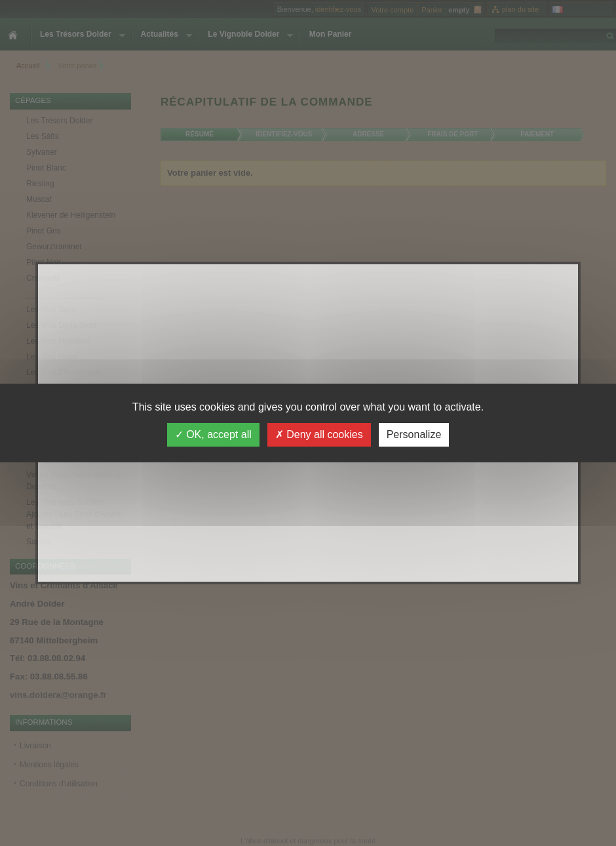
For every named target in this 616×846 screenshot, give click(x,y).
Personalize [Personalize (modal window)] (414, 434)
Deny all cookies (319, 434)
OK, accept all (213, 434)
